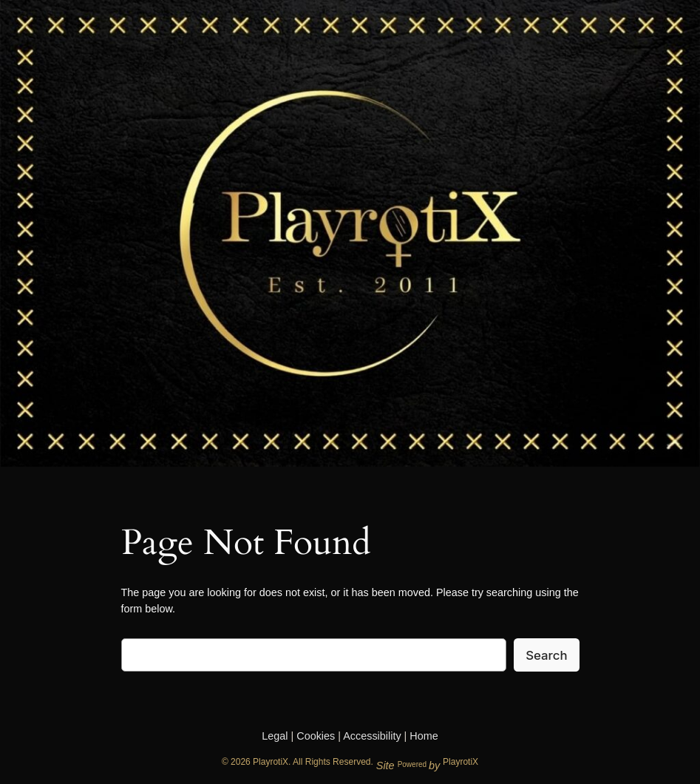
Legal (275, 736)
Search (546, 655)
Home (424, 736)
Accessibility (372, 736)
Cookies (316, 736)
